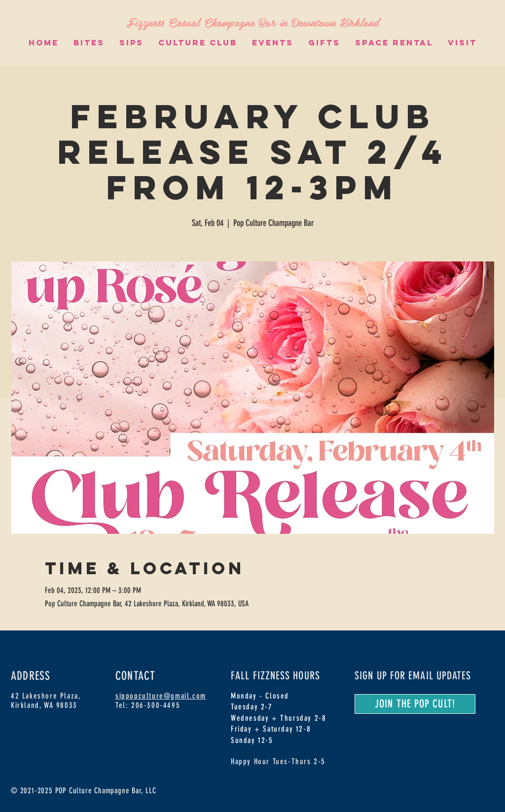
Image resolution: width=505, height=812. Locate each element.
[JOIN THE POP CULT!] (415, 704)
